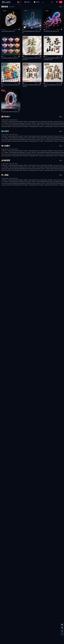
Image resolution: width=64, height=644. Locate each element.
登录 (57, 2)
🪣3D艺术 (24, 30)
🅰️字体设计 (25, 56)
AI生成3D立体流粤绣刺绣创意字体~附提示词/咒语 (53, 86)
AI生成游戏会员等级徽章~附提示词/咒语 (10, 58)
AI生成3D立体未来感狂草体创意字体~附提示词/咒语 (32, 86)
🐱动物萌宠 (46, 30)
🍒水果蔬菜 (3, 30)
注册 (61, 2)
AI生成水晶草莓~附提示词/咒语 (8, 31)
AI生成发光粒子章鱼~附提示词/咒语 (51, 31)
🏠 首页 (19, 2)
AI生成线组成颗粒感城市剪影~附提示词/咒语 (32, 32)
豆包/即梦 (4, 11)
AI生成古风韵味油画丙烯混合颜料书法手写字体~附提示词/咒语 (53, 59)
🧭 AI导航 (37, 2)
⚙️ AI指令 (27, 2)
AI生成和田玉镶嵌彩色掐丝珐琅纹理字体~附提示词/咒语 (32, 59)
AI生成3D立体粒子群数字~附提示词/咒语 (10, 112)
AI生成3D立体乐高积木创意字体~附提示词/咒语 (10, 86)
